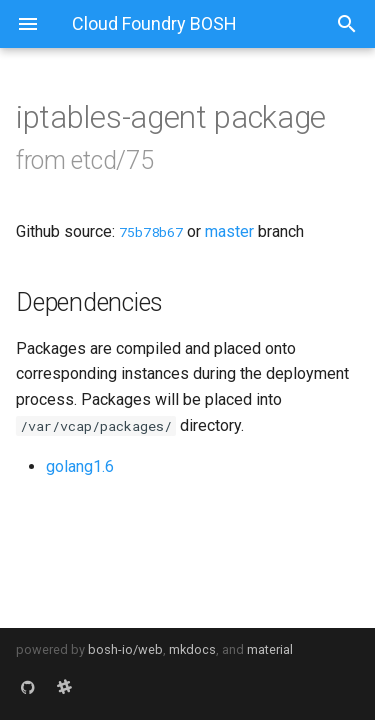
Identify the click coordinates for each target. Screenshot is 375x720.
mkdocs (192, 649)
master (229, 231)
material (270, 649)
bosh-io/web (125, 649)
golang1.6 (80, 466)
